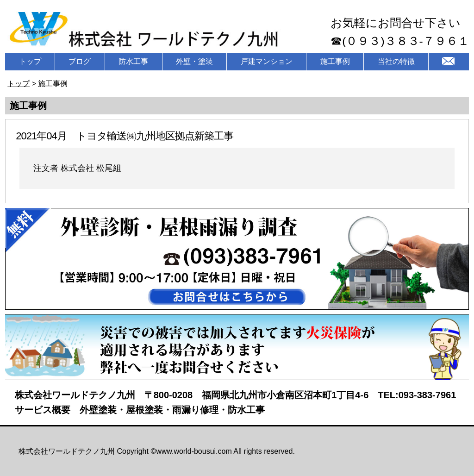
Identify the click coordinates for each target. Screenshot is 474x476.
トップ (30, 61)
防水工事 (133, 61)
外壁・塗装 (194, 61)
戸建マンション (267, 61)
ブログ (80, 61)
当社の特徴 (396, 61)
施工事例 (335, 61)
